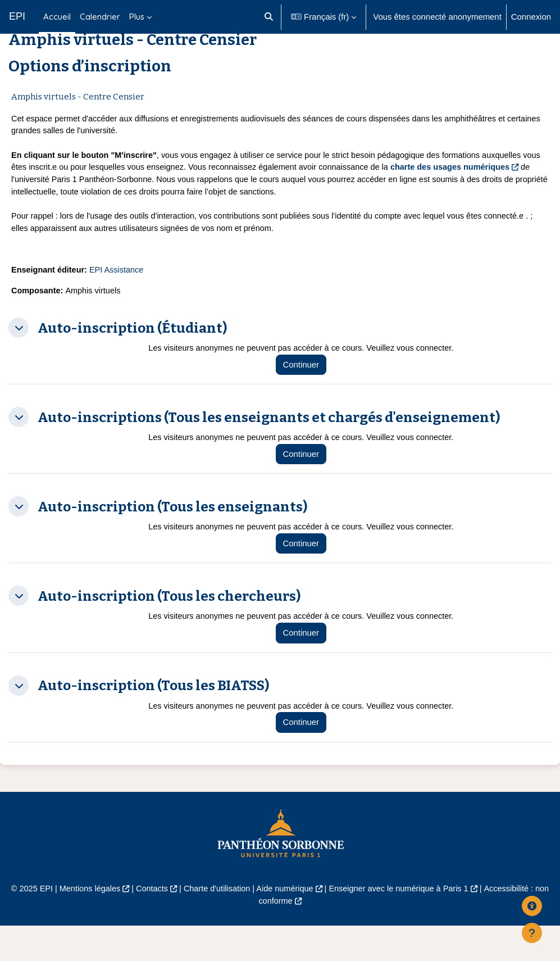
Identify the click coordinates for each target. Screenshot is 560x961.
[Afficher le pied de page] (532, 933)
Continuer (306, 398)
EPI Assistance (119, 303)
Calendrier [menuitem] (100, 17)
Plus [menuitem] (137, 17)
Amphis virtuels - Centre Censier (78, 125)
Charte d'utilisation (215, 924)
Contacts (149, 924)
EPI (17, 16)
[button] (269, 17)
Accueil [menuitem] (57, 17)
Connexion (531, 17)
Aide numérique (285, 924)
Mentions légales (85, 924)
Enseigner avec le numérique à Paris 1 (402, 924)
